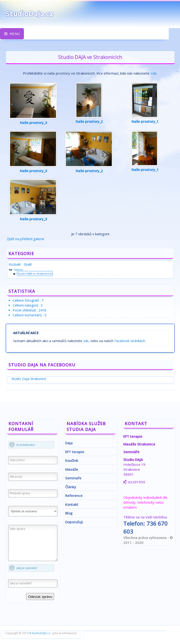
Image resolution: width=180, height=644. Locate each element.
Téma (13, 502)
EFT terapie (75, 452)
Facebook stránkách (130, 341)
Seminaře (73, 478)
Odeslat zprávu (40, 597)
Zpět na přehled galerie (26, 239)
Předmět (16, 486)
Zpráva (14, 521)
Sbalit (28, 264)
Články (71, 487)
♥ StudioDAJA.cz (40, 633)
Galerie (18, 270)
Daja (69, 443)
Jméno (14, 452)
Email (13, 469)
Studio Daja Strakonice (29, 379)
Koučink (72, 460)
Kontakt (72, 504)
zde (154, 73)
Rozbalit (16, 264)
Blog (69, 513)
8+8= (13, 576)
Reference (74, 496)
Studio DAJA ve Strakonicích (35, 273)
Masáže (72, 469)
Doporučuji (74, 522)
